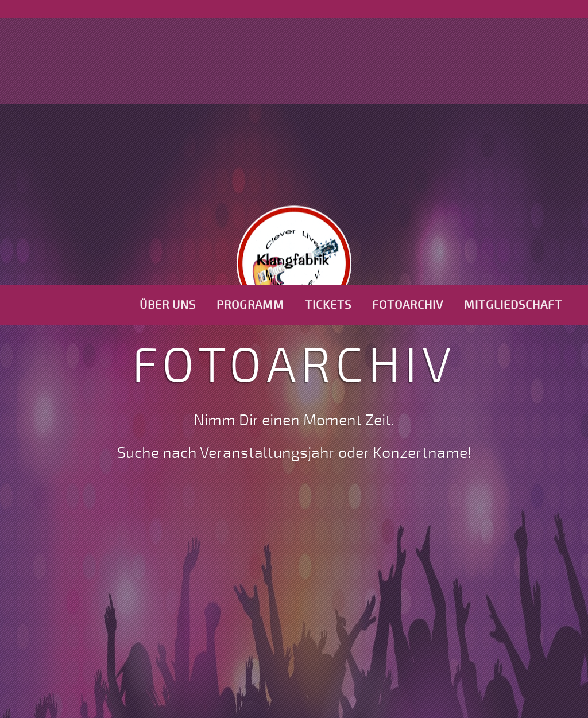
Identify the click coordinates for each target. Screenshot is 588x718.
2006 (35, 566)
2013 (366, 566)
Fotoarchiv (408, 20)
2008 (133, 566)
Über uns (168, 20)
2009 (183, 566)
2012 (320, 566)
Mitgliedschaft (513, 20)
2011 (275, 566)
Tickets (328, 20)
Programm (250, 20)
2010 (231, 566)
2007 (84, 566)
